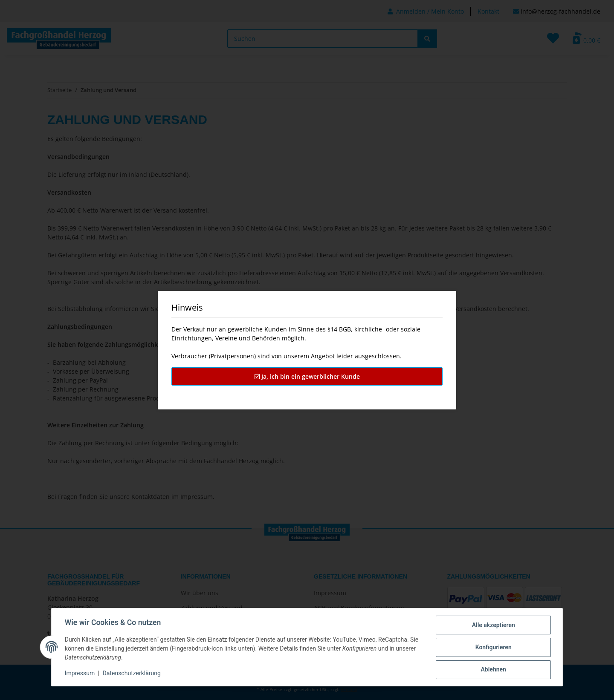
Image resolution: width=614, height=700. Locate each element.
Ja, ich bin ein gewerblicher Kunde (307, 376)
